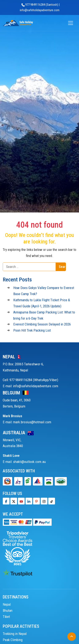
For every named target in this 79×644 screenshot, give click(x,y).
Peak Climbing (13, 640)
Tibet (6, 617)
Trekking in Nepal (15, 634)
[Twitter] (14, 501)
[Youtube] (21, 501)
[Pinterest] (36, 501)
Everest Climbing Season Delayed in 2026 (42, 324)
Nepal (7, 604)
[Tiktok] (44, 501)
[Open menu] (71, 23)
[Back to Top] (72, 637)
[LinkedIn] (29, 501)
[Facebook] (6, 501)
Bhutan (8, 610)
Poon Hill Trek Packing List (32, 330)
